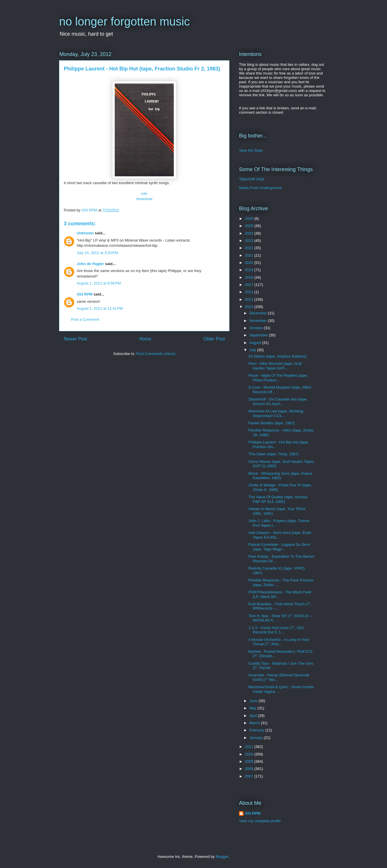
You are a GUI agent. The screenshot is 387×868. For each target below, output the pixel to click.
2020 (250, 263)
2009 (250, 761)
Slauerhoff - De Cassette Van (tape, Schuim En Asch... (278, 402)
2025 (250, 226)
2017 (250, 285)
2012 (250, 307)
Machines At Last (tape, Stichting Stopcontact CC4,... (276, 413)
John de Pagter (90, 264)
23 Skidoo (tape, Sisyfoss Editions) (277, 356)
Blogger (222, 857)
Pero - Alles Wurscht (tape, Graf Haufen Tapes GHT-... (275, 366)
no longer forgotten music (124, 21)
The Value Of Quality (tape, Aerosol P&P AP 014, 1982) (278, 499)
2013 (250, 299)
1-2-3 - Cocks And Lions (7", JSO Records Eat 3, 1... (276, 630)
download (144, 199)
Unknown (85, 233)
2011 (250, 747)
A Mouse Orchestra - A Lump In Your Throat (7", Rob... (279, 642)
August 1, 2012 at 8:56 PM (99, 283)
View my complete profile (260, 821)
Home (145, 339)
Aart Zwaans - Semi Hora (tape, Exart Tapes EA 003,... (280, 535)
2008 (250, 769)
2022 (250, 248)
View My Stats (251, 150)
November (259, 321)
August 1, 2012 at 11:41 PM (100, 308)
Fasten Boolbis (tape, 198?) (271, 423)
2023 (250, 241)
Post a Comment (85, 319)
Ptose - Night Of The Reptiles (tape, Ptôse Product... (278, 378)
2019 (250, 270)
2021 (250, 255)
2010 (250, 754)
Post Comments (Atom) (156, 354)
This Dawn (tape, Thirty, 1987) (273, 454)
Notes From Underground (260, 188)
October (257, 328)
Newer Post (75, 339)
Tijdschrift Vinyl (252, 179)
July (253, 350)
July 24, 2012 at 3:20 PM (97, 253)
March (255, 723)
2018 (250, 277)
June (254, 701)
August (256, 343)
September (259, 335)
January (257, 738)
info (144, 194)
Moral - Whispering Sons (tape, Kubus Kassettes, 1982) (280, 476)
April (254, 716)
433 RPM (85, 294)
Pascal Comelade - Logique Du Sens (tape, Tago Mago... (279, 547)
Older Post (214, 339)
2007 (250, 776)
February (258, 730)
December (259, 313)
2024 (250, 233)
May (253, 708)
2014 (250, 292)
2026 (250, 219)
